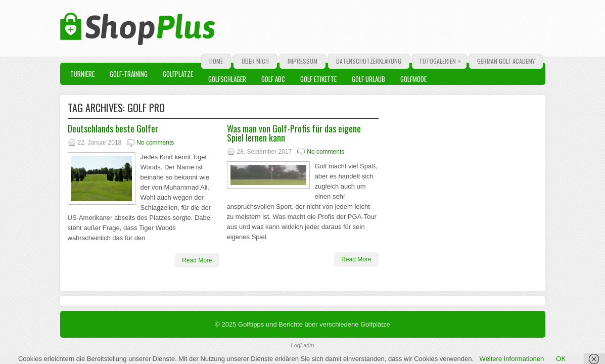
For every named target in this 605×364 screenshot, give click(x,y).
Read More (197, 260)
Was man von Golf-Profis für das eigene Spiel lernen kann (294, 133)
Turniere (82, 74)
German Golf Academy (506, 61)
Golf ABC (273, 79)
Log (296, 345)
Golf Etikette (318, 79)
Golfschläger (227, 79)
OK (561, 359)
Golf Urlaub (368, 79)
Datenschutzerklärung (369, 61)
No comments (155, 143)
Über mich (255, 61)
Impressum (302, 61)
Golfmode (413, 79)
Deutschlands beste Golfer (113, 128)
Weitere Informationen (512, 359)
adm (309, 345)
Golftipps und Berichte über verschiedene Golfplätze (314, 324)
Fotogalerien (443, 60)
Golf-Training (129, 74)
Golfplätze (178, 74)
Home (216, 61)
